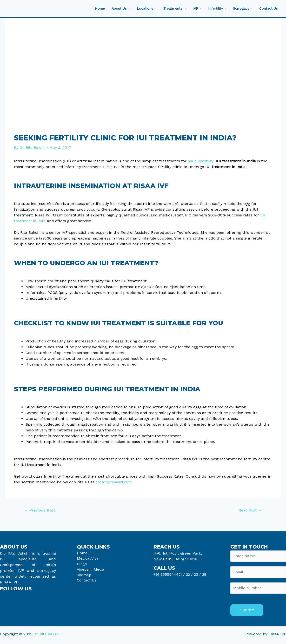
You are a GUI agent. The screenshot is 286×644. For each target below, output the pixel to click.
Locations (137, 9)
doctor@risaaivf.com (114, 482)
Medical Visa (88, 559)
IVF (190, 9)
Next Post (249, 510)
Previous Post (40, 510)
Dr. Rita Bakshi (47, 636)
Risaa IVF (278, 636)
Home (89, 9)
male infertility (201, 161)
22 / (190, 575)
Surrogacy (239, 9)
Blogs (82, 565)
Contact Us (268, 9)
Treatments (166, 9)
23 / (199, 575)
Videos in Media (91, 571)
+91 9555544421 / (170, 575)
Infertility (211, 9)
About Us (110, 9)
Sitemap (85, 577)
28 (205, 575)
